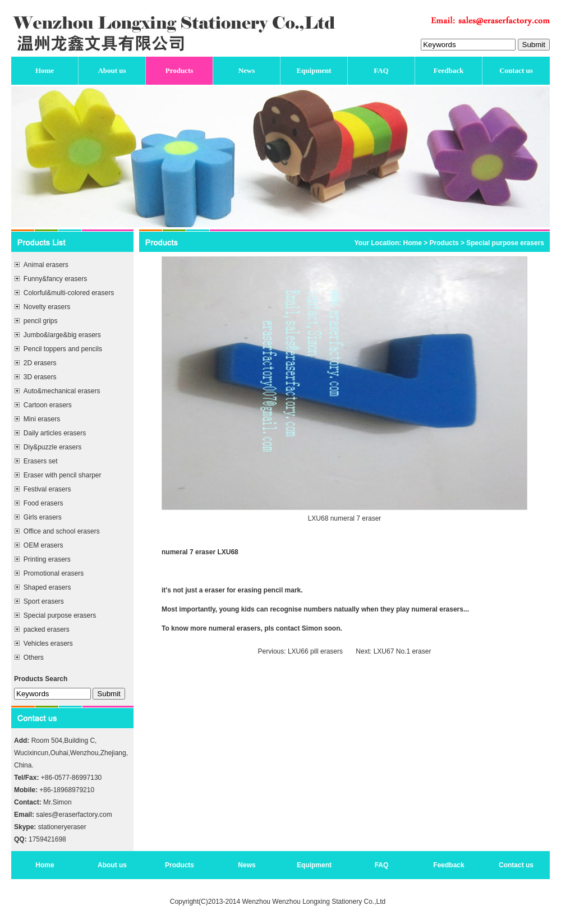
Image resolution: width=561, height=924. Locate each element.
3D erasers (40, 377)
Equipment (314, 70)
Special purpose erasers (60, 615)
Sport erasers (44, 601)
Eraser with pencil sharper (63, 475)
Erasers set (41, 461)
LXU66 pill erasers (314, 651)
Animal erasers (46, 265)
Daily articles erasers (55, 433)
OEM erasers (43, 545)
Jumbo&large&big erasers (62, 335)
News (247, 70)
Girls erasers (43, 517)
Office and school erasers (62, 531)
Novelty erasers (47, 307)
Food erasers (43, 503)
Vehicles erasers (48, 643)
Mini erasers (42, 419)
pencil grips (41, 321)
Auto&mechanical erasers (62, 391)
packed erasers (47, 629)
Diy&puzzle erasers (52, 447)
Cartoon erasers (48, 405)
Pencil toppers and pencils (63, 349)
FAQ (381, 70)
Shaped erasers (47, 587)
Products (180, 70)
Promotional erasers (54, 573)
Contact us (516, 70)
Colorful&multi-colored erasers (69, 293)
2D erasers (40, 363)
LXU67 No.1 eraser (401, 651)
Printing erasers (47, 559)
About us (112, 70)
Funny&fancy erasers (55, 279)
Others (34, 658)
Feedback (449, 70)
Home (45, 70)
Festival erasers (47, 489)
